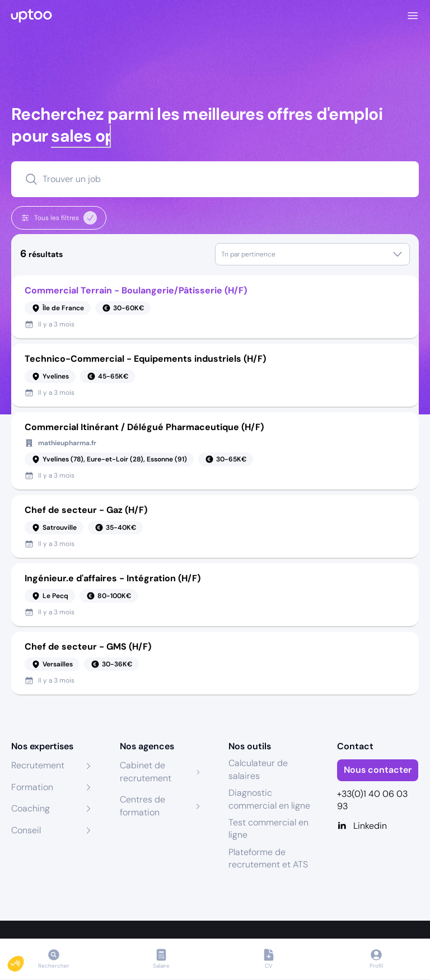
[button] (24, 961)
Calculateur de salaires (258, 769)
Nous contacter (378, 770)
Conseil (26, 830)
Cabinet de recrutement (146, 771)
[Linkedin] (378, 826)
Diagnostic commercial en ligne (269, 799)
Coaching (31, 808)
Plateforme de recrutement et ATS (268, 858)
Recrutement (38, 765)
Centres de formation (142, 806)
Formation (32, 787)
